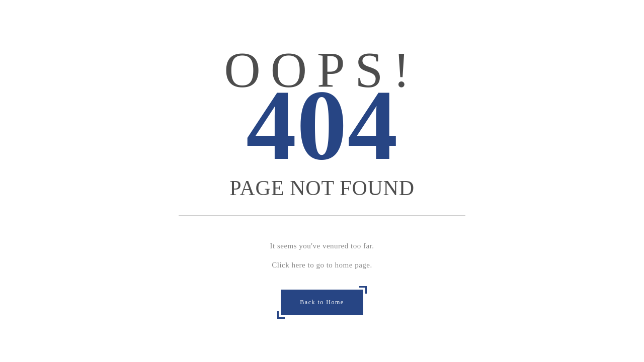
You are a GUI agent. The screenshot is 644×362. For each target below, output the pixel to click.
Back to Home (322, 302)
